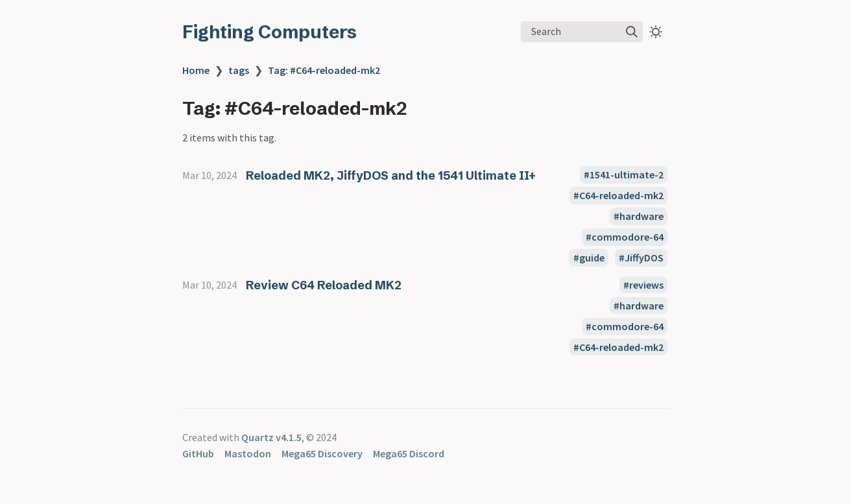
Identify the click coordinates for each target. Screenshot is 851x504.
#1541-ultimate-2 (624, 175)
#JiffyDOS (641, 258)
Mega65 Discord (409, 453)
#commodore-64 (625, 237)
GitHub (198, 453)
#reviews (643, 285)
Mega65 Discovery (322, 453)
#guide (589, 258)
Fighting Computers (270, 32)
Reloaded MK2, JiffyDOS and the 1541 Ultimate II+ (391, 175)
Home (196, 70)
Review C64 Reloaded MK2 (324, 285)
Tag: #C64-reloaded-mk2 (324, 70)
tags (239, 70)
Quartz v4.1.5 (271, 437)
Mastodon (248, 453)
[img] (632, 32)
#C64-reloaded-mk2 (618, 196)
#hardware (639, 217)
